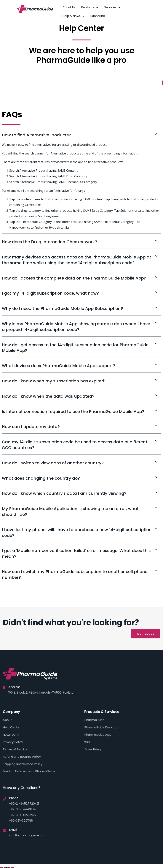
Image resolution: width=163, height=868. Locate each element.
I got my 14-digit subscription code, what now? (50, 293)
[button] (146, 634)
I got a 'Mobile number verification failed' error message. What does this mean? (76, 553)
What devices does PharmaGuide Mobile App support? (59, 366)
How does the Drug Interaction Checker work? (49, 242)
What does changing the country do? (41, 478)
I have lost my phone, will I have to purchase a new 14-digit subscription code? (77, 533)
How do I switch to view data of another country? (53, 463)
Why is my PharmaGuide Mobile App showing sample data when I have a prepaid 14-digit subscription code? (76, 327)
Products (90, 7)
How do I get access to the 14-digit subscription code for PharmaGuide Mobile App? (75, 348)
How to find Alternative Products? (36, 135)
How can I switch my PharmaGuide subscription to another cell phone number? (75, 575)
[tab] (81, 135)
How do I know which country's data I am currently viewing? (64, 493)
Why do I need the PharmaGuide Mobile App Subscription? (62, 308)
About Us (69, 7)
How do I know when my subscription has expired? (54, 381)
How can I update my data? (31, 427)
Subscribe (98, 16)
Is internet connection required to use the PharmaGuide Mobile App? (73, 412)
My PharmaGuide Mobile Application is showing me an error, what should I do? (70, 512)
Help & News (74, 16)
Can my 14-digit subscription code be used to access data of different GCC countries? (75, 445)
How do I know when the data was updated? (48, 396)
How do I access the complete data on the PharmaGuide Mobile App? (74, 278)
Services (112, 7)
